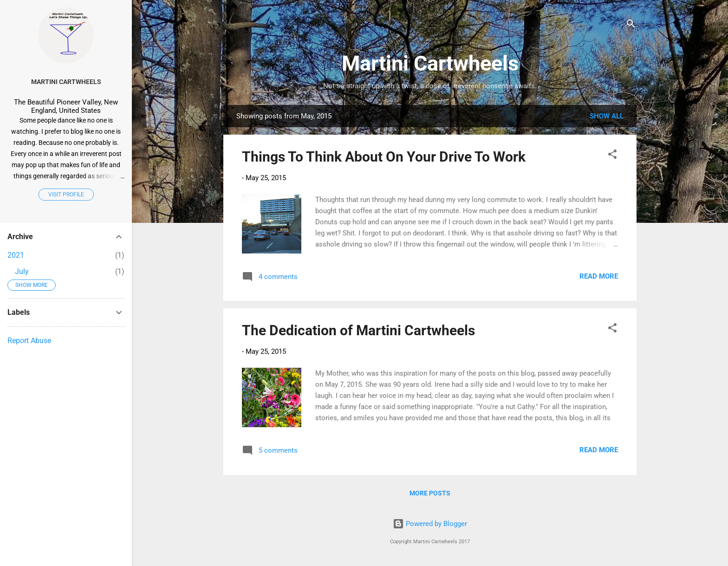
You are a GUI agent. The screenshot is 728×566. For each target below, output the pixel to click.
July (22, 271)
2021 (16, 255)
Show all (607, 116)
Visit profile (66, 195)
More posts (430, 493)
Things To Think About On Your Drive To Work (384, 157)
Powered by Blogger (430, 524)
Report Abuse (29, 341)
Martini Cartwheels (430, 63)
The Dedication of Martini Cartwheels (358, 330)
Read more (599, 276)
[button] (612, 156)
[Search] (631, 25)
